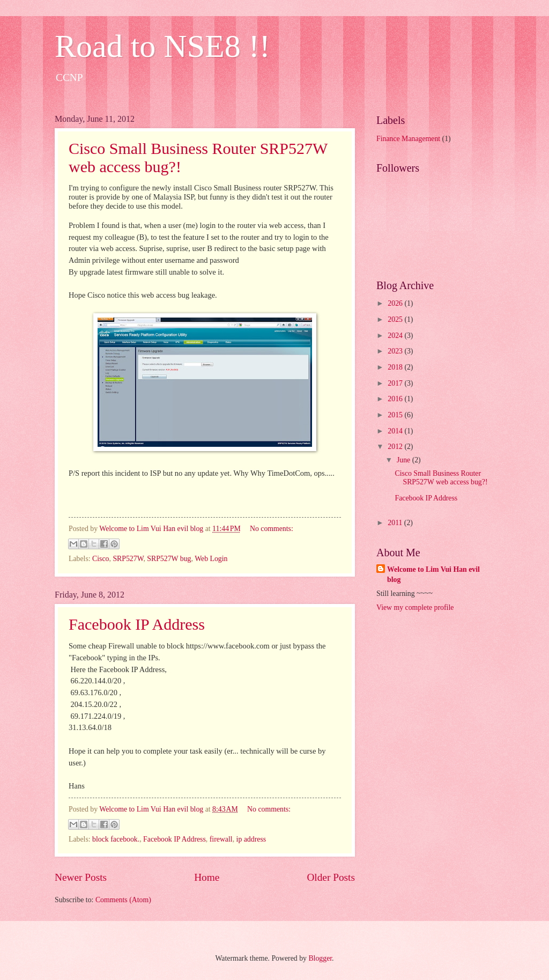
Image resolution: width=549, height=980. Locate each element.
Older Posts (331, 877)
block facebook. (116, 839)
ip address (251, 839)
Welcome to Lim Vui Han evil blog (433, 574)
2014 (396, 431)
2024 (396, 336)
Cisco (101, 559)
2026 (396, 303)
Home (207, 877)
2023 (396, 351)
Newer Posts (81, 877)
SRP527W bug (169, 559)
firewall (221, 839)
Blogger (320, 958)
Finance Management (408, 139)
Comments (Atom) (123, 900)
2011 (396, 523)
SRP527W (128, 559)
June (405, 460)
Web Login (211, 559)
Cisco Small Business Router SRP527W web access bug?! (441, 478)
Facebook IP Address (137, 624)
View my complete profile (415, 607)
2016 (396, 399)
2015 (396, 415)
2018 (396, 367)
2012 (396, 447)
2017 (396, 383)
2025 (396, 319)
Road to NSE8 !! (162, 46)
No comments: (272, 529)
